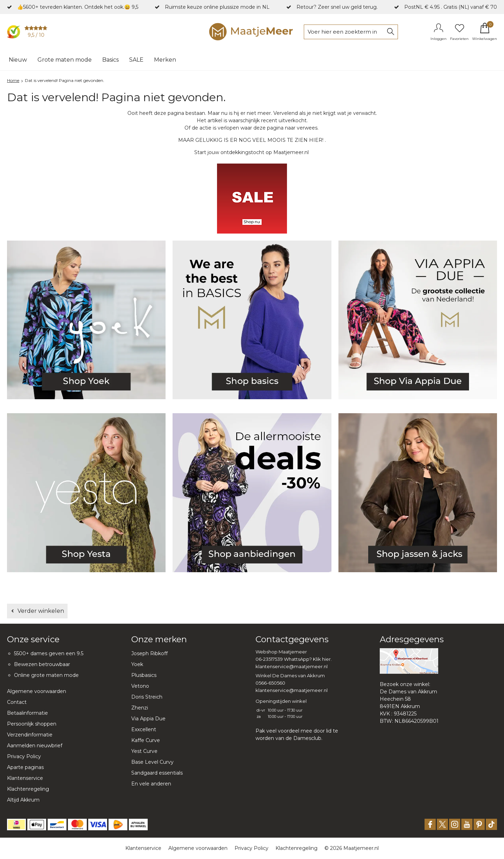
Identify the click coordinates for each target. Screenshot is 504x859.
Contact (17, 702)
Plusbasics (144, 675)
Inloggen (439, 39)
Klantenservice (25, 778)
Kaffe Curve (146, 740)
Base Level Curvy (152, 762)
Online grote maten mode (46, 675)
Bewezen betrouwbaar (42, 664)
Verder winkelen (41, 611)
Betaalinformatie (27, 713)
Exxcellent (144, 729)
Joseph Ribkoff (149, 653)
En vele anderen (151, 784)
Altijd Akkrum (23, 800)
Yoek (137, 664)
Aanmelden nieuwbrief (35, 746)
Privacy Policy (24, 756)
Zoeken (391, 32)
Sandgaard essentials (157, 773)
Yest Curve (144, 751)
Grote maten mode (65, 60)
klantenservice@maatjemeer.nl (292, 666)
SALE (136, 60)
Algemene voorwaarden (37, 691)
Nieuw (18, 60)
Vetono (140, 686)
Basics (110, 60)
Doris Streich (147, 697)
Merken (165, 60)
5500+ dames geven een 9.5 (49, 653)
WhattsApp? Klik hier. (308, 659)
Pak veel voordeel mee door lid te (297, 731)
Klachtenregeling (28, 789)
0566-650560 (270, 683)
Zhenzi (140, 708)
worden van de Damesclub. (289, 738)
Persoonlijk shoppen (32, 724)
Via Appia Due (148, 719)
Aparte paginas (25, 767)
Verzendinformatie (30, 735)
